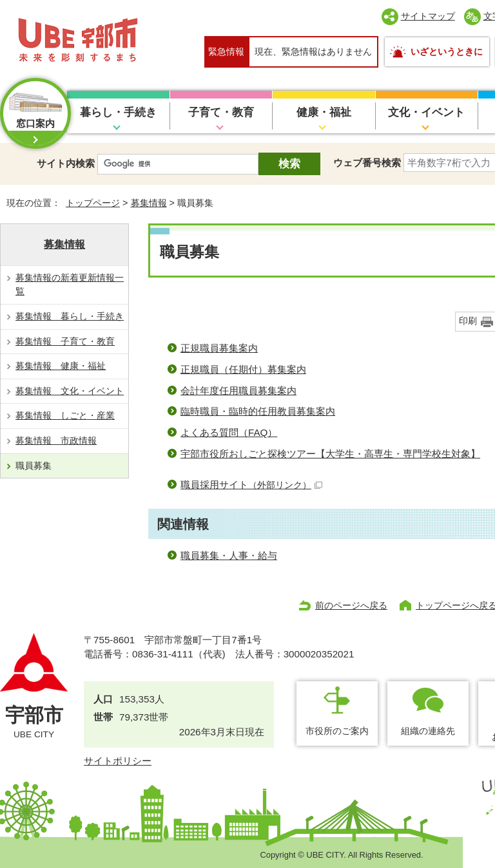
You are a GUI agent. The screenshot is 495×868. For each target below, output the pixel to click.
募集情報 (149, 203)
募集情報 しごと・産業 (65, 415)
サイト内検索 (66, 163)
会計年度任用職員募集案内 (238, 391)
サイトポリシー (118, 761)
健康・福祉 (324, 112)
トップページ (93, 203)
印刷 (468, 321)
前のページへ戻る (351, 605)
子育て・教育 (221, 112)
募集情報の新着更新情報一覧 (70, 285)
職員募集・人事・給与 (229, 555)
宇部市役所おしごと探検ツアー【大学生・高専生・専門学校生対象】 (330, 454)
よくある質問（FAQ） (229, 432)
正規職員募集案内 (219, 348)
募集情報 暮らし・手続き (70, 316)
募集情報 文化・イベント (70, 391)
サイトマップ (428, 16)
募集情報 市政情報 (56, 440)
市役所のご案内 (337, 731)
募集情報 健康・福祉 (61, 366)
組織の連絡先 (428, 731)
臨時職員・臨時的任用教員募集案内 (258, 411)
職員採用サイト (251, 485)
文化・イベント (426, 112)
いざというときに (447, 52)
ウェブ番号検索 (367, 163)
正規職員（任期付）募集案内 (243, 369)
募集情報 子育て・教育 (65, 341)
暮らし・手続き (118, 112)
